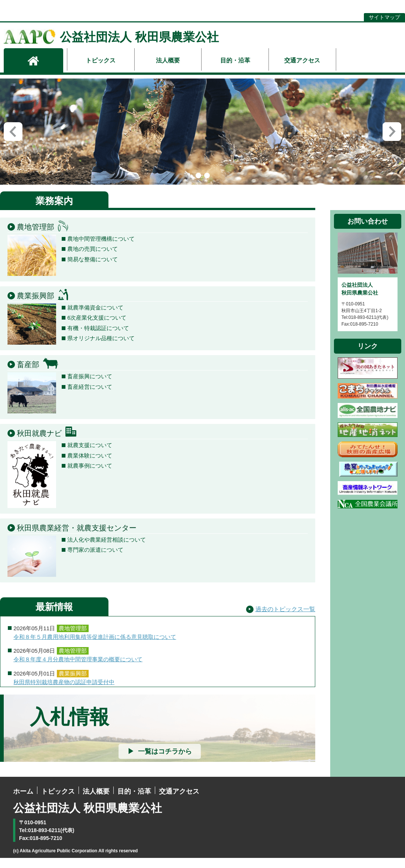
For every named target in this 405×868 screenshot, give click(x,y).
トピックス (101, 60)
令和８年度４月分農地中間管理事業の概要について (78, 670)
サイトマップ (384, 17)
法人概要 (168, 60)
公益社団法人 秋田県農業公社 (111, 37)
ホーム (23, 802)
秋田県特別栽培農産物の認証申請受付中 (64, 692)
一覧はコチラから (165, 762)
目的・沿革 (235, 60)
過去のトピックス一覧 (285, 620)
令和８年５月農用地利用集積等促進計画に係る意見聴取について (95, 647)
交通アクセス (302, 60)
